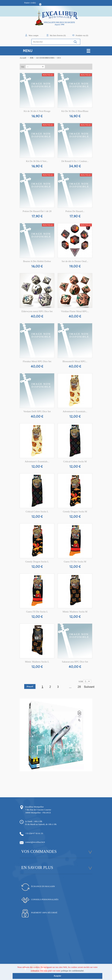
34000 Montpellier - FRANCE (38, 813)
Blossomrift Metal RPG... (75, 361)
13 (64, 773)
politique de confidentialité (72, 973)
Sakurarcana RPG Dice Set (75, 662)
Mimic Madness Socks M (75, 612)
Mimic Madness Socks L (37, 662)
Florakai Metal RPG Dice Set (37, 361)
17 (74, 773)
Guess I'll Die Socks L (37, 612)
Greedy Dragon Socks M (75, 512)
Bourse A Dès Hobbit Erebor (37, 261)
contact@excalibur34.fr (35, 842)
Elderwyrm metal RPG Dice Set (37, 311)
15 (69, 773)
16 (72, 773)
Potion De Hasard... (75, 211)
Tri (23, 67)
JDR (32, 58)
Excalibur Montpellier (34, 807)
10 (57, 773)
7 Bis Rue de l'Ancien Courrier (38, 810)
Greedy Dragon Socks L (37, 562)
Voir (81, 682)
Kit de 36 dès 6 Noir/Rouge (37, 111)
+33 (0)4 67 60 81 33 (34, 833)
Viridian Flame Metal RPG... (75, 311)
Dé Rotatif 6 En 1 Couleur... (75, 161)
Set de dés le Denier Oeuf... (75, 261)
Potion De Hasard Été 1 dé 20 (37, 211)
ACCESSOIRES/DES (45, 58)
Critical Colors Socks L (37, 512)
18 (77, 773)
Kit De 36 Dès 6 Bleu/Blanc (75, 111)
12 (62, 773)
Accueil (23, 58)
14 (67, 773)
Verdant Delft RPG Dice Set (37, 411)
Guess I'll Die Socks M (75, 562)
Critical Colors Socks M (75, 461)
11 (60, 773)
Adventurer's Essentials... (75, 411)
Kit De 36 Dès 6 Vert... (37, 161)
